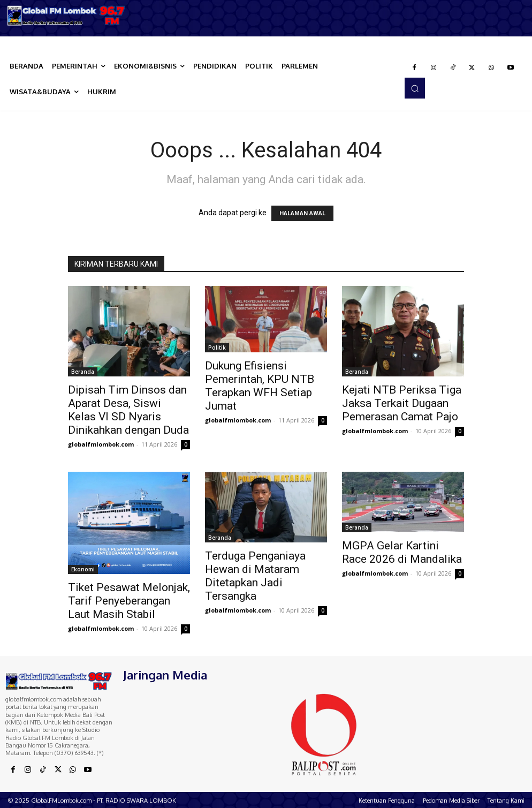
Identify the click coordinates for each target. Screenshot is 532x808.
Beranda (83, 372)
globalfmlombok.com (101, 444)
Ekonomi (83, 569)
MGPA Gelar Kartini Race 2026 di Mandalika (402, 552)
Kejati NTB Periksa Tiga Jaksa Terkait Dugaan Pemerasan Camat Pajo (402, 403)
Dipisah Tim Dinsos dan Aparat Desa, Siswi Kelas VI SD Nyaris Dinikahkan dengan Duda (128, 410)
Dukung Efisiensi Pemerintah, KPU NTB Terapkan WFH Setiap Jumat (260, 386)
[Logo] (67, 16)
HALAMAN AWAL (302, 213)
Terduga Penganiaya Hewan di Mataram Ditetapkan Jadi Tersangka (255, 576)
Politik (217, 348)
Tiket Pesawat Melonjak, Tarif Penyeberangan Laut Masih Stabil (129, 601)
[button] (415, 88)
